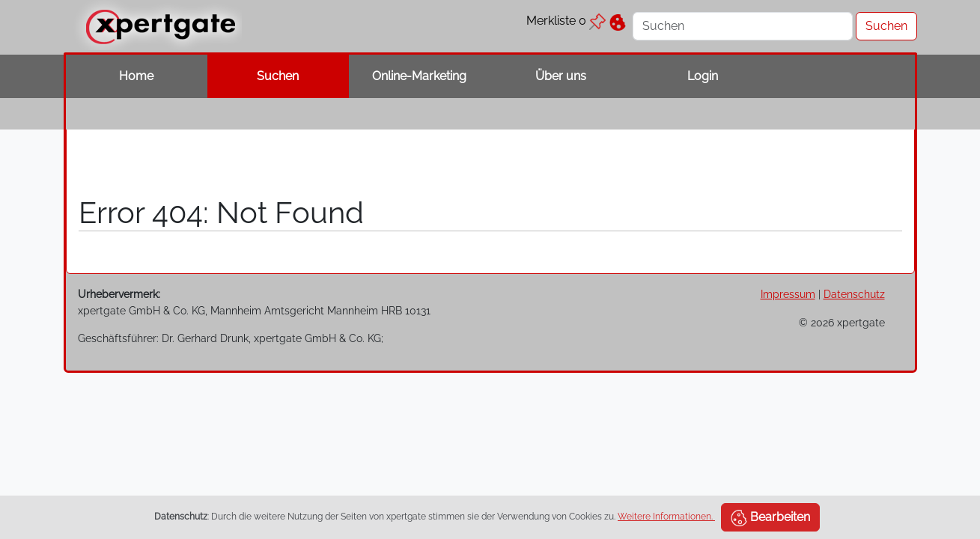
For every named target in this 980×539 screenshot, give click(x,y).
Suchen (278, 76)
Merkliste (566, 21)
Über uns (561, 76)
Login (703, 76)
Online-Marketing (419, 76)
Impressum (788, 294)
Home (136, 76)
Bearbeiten (770, 518)
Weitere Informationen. (666, 517)
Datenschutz (854, 294)
